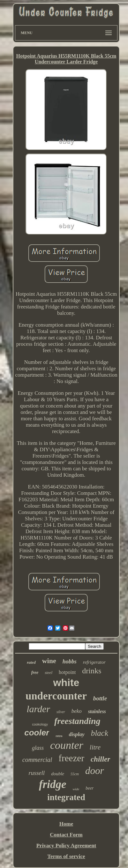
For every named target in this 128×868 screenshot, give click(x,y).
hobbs (70, 662)
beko (77, 711)
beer (90, 788)
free (35, 673)
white (66, 683)
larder (38, 709)
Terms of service (66, 856)
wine (49, 661)
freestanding (77, 721)
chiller (100, 759)
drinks (92, 671)
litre (95, 747)
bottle (100, 698)
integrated (66, 797)
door (95, 771)
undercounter (56, 696)
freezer (71, 758)
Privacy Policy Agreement (66, 846)
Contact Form (66, 835)
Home (66, 824)
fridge (53, 784)
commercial (37, 760)
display (77, 734)
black (100, 733)
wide (76, 789)
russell (37, 773)
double (58, 774)
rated (31, 662)
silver (61, 712)
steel (49, 673)
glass (38, 748)
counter (67, 745)
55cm (75, 774)
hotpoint (67, 672)
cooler (37, 733)
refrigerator (94, 662)
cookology (40, 724)
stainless (97, 711)
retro (59, 736)
